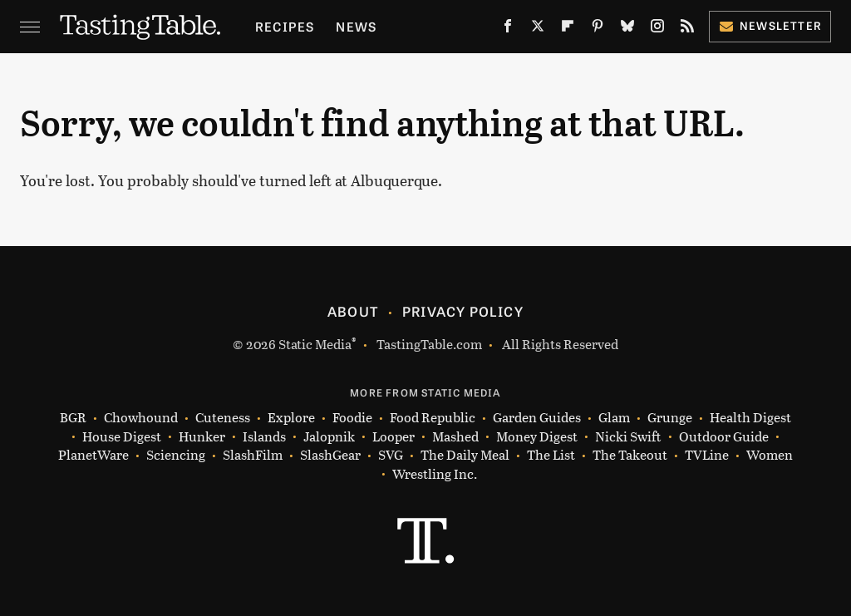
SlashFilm (253, 455)
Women (770, 455)
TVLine (707, 455)
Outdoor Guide (724, 437)
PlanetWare (93, 455)
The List (551, 455)
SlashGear (330, 455)
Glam (614, 418)
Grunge (670, 418)
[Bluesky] (627, 30)
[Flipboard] (568, 30)
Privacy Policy (463, 311)
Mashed (455, 437)
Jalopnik (329, 437)
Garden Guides (537, 418)
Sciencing (176, 455)
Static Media (315, 344)
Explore (291, 418)
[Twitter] (538, 30)
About (353, 311)
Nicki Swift (628, 437)
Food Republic (433, 418)
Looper (394, 437)
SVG (391, 455)
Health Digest (750, 418)
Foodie (352, 418)
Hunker (202, 437)
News (356, 26)
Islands (264, 437)
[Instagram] (657, 30)
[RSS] (687, 30)
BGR (73, 418)
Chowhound (141, 418)
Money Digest (537, 437)
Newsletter (770, 25)
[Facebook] (508, 30)
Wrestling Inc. (435, 474)
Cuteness (223, 418)
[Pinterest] (598, 30)
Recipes (285, 26)
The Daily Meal (465, 455)
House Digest (122, 437)
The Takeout (630, 455)
